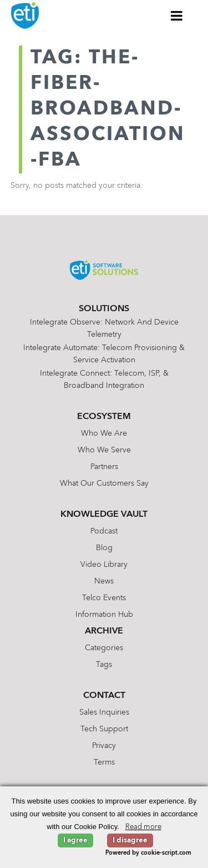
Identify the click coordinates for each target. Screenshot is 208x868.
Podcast (104, 531)
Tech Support (104, 729)
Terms (104, 762)
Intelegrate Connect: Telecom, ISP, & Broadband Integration (104, 380)
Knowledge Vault (104, 515)
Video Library (104, 565)
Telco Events (104, 598)
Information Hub (104, 615)
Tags (104, 665)
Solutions (104, 309)
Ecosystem (104, 417)
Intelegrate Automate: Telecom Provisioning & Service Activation (104, 354)
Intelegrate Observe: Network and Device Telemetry (104, 328)
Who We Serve (104, 450)
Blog (104, 548)
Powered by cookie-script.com (148, 853)
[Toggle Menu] (177, 16)
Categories (104, 648)
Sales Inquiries (104, 712)
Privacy (104, 746)
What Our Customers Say (104, 483)
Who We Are (104, 433)
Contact (104, 696)
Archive (104, 631)
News (104, 581)
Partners (104, 467)
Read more (143, 827)
